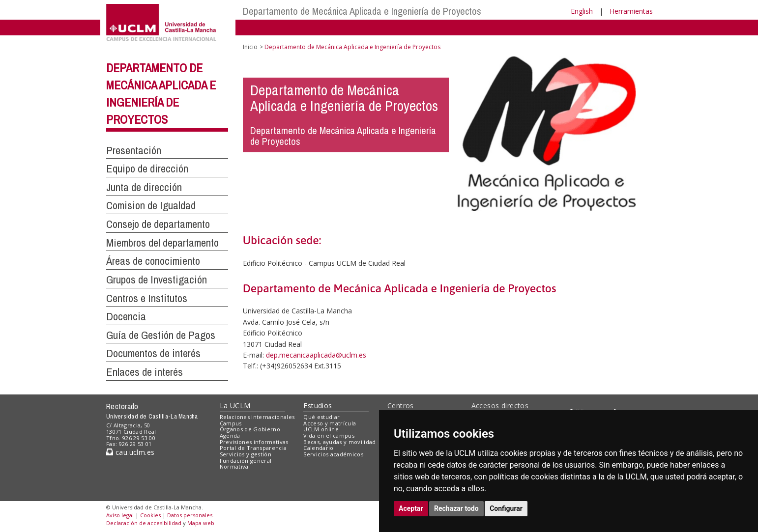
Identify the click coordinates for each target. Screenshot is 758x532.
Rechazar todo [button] (456, 508)
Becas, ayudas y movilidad (339, 442)
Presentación (134, 150)
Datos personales (190, 515)
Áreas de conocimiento (153, 261)
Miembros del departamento (162, 243)
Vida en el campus (329, 435)
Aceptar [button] (411, 508)
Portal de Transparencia (253, 448)
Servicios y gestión (246, 454)
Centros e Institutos (147, 298)
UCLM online (321, 429)
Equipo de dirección (147, 168)
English (582, 11)
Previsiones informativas (254, 442)
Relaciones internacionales (257, 417)
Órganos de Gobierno (250, 429)
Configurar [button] (506, 508)
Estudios (318, 406)
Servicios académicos (333, 454)
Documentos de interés (153, 353)
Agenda (230, 435)
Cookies (150, 515)
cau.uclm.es (130, 452)
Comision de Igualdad (151, 205)
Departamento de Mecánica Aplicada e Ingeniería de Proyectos (362, 11)
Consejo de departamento (158, 224)
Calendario (318, 448)
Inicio (250, 47)
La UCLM (235, 406)
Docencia (126, 316)
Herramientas (631, 11)
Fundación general (246, 461)
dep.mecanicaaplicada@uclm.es (316, 355)
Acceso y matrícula (330, 423)
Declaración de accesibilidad (144, 523)
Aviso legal (120, 515)
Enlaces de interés (145, 372)
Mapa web (201, 523)
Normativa (234, 466)
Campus (231, 423)
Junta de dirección (144, 187)
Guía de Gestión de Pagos (161, 335)
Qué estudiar (321, 417)
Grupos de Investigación (157, 280)
